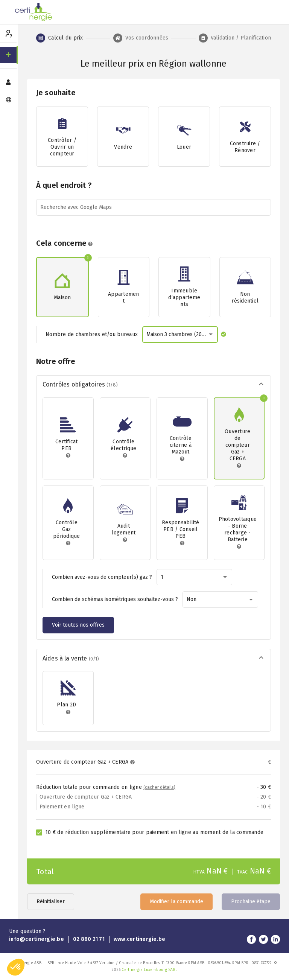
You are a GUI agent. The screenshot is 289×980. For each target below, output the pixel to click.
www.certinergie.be (140, 939)
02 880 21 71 (89, 939)
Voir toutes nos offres (78, 625)
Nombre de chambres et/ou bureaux (92, 334)
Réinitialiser (51, 902)
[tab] (60, 38)
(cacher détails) (159, 787)
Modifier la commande (176, 902)
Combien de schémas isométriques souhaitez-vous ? (115, 599)
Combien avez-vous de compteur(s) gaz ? (102, 577)
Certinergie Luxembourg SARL (149, 970)
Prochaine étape (251, 902)
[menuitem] (9, 55)
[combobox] (180, 335)
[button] (154, 385)
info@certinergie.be (37, 939)
